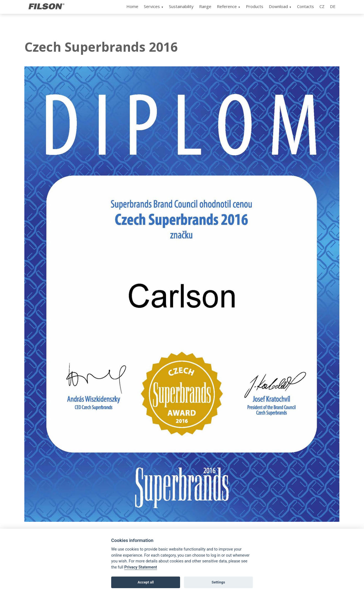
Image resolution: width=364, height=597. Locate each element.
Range (205, 6)
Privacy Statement (141, 567)
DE (333, 6)
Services (152, 6)
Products (255, 6)
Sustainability (181, 6)
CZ (322, 6)
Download (278, 6)
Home (132, 6)
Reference (227, 6)
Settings (218, 582)
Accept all (146, 582)
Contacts (305, 6)
